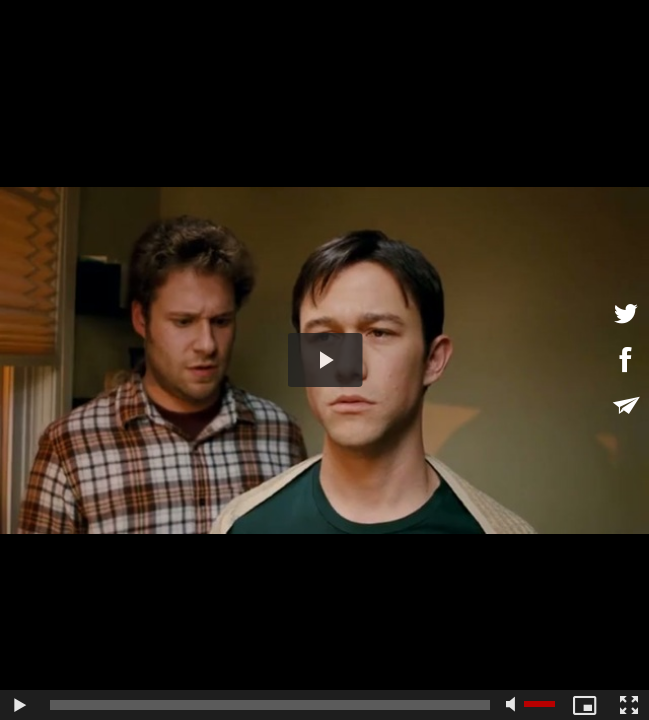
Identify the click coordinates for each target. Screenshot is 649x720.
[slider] (270, 705)
